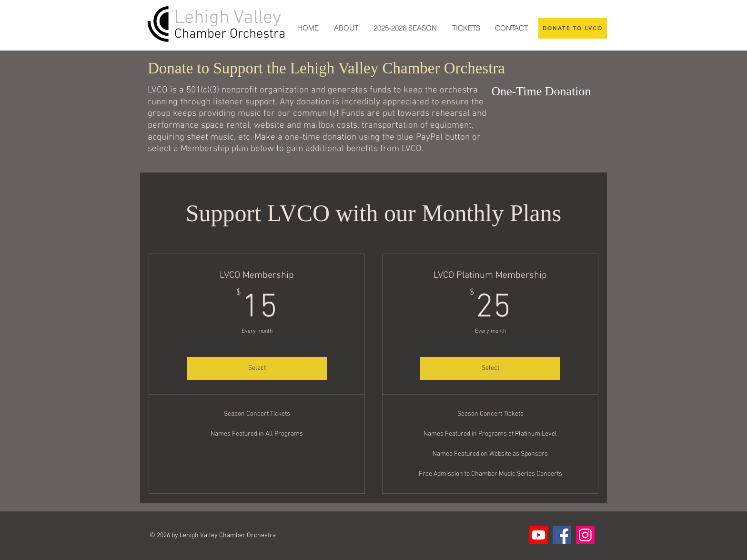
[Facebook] (562, 535)
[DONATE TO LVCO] (573, 28)
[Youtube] (539, 535)
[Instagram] (585, 535)
